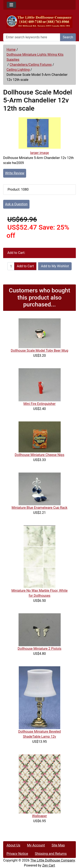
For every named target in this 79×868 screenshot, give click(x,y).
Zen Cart (49, 865)
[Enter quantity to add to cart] (11, 266)
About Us (13, 845)
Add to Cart (25, 266)
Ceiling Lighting (18, 70)
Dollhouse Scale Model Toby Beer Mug (39, 351)
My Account (36, 845)
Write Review (15, 173)
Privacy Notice (17, 854)
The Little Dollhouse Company (53, 860)
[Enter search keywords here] (32, 37)
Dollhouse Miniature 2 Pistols (40, 649)
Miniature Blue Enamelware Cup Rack (39, 508)
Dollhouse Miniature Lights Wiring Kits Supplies (35, 57)
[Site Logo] (39, 21)
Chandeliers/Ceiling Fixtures (31, 65)
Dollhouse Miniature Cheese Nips (39, 455)
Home (11, 50)
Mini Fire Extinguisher (39, 404)
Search (68, 37)
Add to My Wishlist (55, 266)
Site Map (58, 845)
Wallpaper (39, 816)
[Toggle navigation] (11, 5)
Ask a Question (16, 204)
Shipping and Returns (51, 854)
